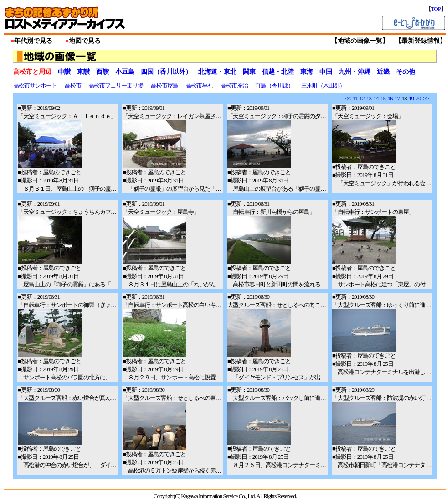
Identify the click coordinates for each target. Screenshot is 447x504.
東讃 (83, 72)
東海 (307, 72)
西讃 (103, 72)
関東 (249, 72)
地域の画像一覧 (360, 41)
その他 (406, 72)
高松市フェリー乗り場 (116, 86)
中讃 (64, 72)
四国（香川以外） (166, 72)
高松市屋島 (165, 86)
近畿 (383, 72)
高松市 (73, 86)
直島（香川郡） (275, 86)
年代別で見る (33, 41)
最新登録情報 (421, 41)
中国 (326, 72)
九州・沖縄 (355, 72)
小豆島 (125, 72)
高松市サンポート (36, 86)
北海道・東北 (217, 72)
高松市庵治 (235, 86)
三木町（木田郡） (324, 86)
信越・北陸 (278, 72)
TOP (436, 9)
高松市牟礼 (200, 86)
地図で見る (85, 41)
